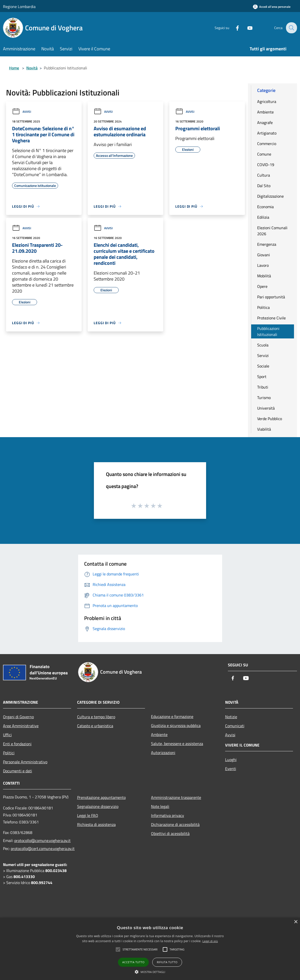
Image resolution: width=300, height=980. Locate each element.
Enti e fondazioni (17, 744)
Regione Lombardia (19, 7)
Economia (265, 207)
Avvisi (22, 112)
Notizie (231, 717)
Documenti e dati (18, 771)
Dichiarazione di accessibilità (175, 824)
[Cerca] (291, 28)
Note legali (160, 806)
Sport (262, 377)
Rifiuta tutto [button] (167, 962)
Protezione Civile (271, 318)
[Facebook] (234, 28)
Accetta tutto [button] (133, 962)
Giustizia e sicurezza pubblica (176, 725)
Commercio (267, 144)
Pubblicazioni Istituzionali (268, 331)
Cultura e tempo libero (96, 717)
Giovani (264, 255)
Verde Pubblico (270, 419)
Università (266, 408)
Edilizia (263, 217)
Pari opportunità (271, 297)
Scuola (263, 345)
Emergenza (267, 244)
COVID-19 (266, 165)
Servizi (263, 355)
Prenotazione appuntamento (101, 797)
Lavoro (263, 265)
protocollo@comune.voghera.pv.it (42, 840)
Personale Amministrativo (25, 762)
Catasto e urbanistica (95, 726)
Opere (262, 286)
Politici (9, 753)
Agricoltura (267, 101)
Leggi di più (210, 941)
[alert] (150, 949)
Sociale (263, 366)
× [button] (296, 922)
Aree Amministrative (21, 726)
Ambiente (265, 112)
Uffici (7, 735)
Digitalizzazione (270, 196)
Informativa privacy (168, 815)
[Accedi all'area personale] (272, 7)
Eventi (231, 769)
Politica (263, 307)
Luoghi (231, 760)
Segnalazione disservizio (98, 806)
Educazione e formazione (172, 716)
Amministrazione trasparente (176, 797)
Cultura (264, 175)
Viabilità (264, 429)
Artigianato (267, 133)
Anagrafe (265, 123)
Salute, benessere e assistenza (177, 744)
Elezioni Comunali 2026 (272, 231)
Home (14, 68)
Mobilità (264, 276)
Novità (32, 68)
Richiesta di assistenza (96, 824)
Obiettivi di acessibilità (170, 833)
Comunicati (235, 726)
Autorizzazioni (163, 753)
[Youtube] (246, 28)
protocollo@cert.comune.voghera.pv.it (43, 848)
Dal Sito (264, 186)
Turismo (264, 398)
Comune (264, 154)
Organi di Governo (18, 717)
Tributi (263, 387)
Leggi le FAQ (88, 815)
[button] (150, 972)
